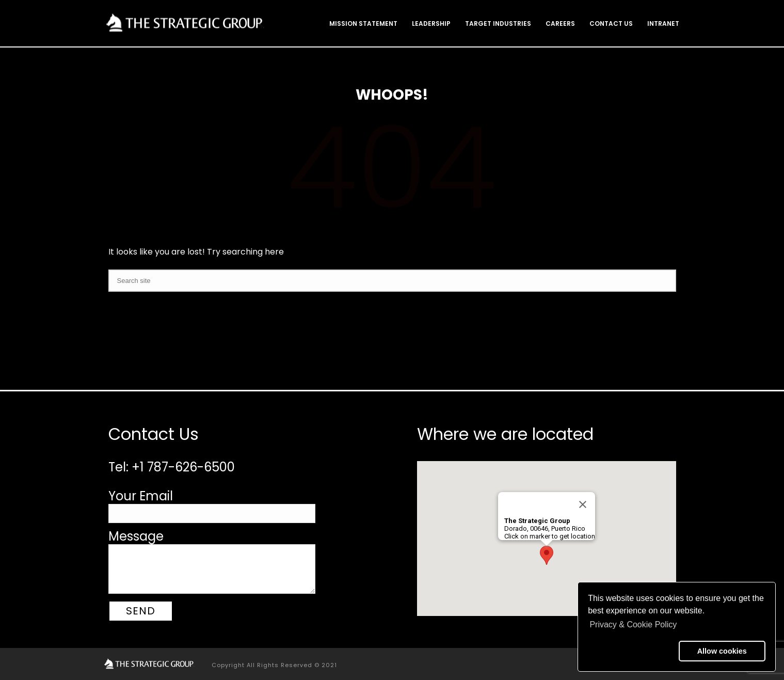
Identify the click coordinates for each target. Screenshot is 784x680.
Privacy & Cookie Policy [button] (633, 624)
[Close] (583, 504)
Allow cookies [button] (722, 651)
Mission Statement (363, 23)
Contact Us (611, 23)
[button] (631, 651)
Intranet (663, 23)
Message (136, 536)
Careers (560, 23)
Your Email (141, 496)
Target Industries (498, 23)
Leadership (431, 23)
